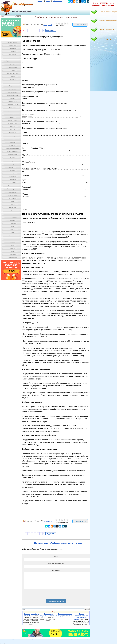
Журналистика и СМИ (13, 95)
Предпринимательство (13, 61)
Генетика (13, 77)
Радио (13, 201)
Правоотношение (13, 186)
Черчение (13, 248)
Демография (13, 89)
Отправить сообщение (56, 601)
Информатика (13, 108)
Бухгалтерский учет (13, 73)
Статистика (13, 214)
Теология (13, 220)
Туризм (13, 226)
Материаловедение (13, 152)
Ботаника (13, 70)
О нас (48, 1)
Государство (13, 86)
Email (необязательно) (56, 564)
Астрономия (13, 58)
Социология (13, 208)
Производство (13, 192)
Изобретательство (13, 102)
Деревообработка (13, 92)
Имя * (56, 557)
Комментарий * (56, 571)
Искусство (13, 114)
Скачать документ (80, 25)
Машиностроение (13, 155)
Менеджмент (13, 161)
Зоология (13, 98)
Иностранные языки (13, 105)
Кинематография (13, 120)
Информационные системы (13, 111)
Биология (13, 64)
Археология (13, 52)
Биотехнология (13, 67)
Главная (40, 1)
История (13, 117)
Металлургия (13, 164)
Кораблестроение (13, 123)
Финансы (13, 242)
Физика (13, 233)
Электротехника (13, 258)
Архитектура (13, 55)
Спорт (13, 211)
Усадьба (13, 230)
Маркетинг (13, 142)
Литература (13, 136)
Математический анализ (13, 148)
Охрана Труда (13, 177)
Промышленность (13, 195)
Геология (13, 83)
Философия (13, 239)
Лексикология (13, 133)
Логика (13, 139)
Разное (13, 205)
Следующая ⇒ (51, 30)
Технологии (13, 223)
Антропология (13, 48)
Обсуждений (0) (48, 25)
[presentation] (39, 595)
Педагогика (13, 180)
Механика (13, 170)
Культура (13, 130)
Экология (13, 251)
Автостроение (13, 45)
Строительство (13, 217)
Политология (13, 183)
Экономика (13, 255)
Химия (13, 245)
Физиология (13, 236)
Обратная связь (58, 1)
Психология (13, 198)
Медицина (13, 158)
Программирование (13, 189)
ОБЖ (13, 173)
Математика (13, 145)
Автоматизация (13, 42)
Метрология (13, 167)
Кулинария (13, 127)
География (13, 80)
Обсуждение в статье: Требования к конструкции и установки (58, 543)
